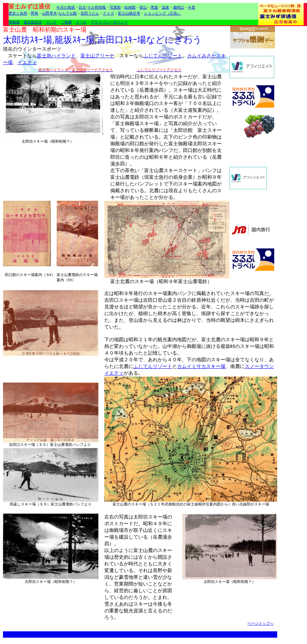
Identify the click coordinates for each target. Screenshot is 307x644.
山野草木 (50, 13)
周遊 (154, 7)
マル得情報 (96, 7)
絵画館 (130, 7)
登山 (143, 7)
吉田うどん (90, 13)
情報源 (14, 22)
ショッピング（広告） (162, 13)
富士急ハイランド (56, 56)
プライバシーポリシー (109, 22)
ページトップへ (260, 623)
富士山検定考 (129, 13)
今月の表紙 (66, 7)
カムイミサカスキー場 (201, 366)
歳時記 (178, 7)
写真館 (115, 7)
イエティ (27, 62)
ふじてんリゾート (163, 56)
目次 (82, 7)
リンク (51, 22)
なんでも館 (67, 13)
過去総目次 (33, 22)
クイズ (108, 13)
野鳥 (35, 13)
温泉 (165, 7)
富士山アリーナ (97, 56)
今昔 (192, 7)
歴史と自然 (18, 13)
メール (81, 22)
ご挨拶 (66, 22)
